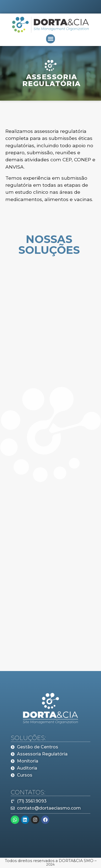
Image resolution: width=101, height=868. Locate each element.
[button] (50, 39)
